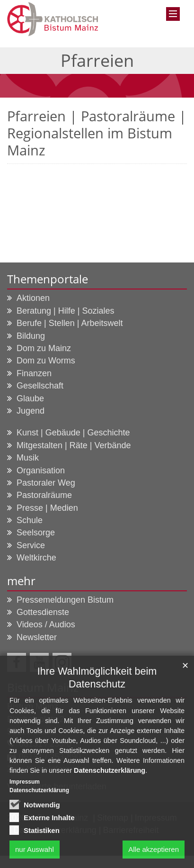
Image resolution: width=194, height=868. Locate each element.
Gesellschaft (40, 386)
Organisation (41, 470)
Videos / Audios (46, 624)
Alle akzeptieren (154, 853)
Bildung (31, 336)
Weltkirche (36, 558)
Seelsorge (36, 533)
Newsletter (37, 637)
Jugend (31, 411)
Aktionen (33, 298)
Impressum (25, 786)
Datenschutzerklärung (110, 774)
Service (31, 545)
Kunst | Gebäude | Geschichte (73, 433)
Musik (28, 458)
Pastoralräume (44, 495)
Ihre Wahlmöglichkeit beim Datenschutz (97, 681)
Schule (30, 520)
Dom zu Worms (46, 361)
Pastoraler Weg (46, 483)
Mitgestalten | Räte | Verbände (74, 445)
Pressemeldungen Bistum (65, 600)
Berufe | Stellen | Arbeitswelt (70, 323)
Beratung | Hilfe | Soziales (65, 311)
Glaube (30, 398)
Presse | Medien (47, 508)
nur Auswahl (35, 853)
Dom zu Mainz (44, 348)
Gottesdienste (43, 612)
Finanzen (34, 373)
